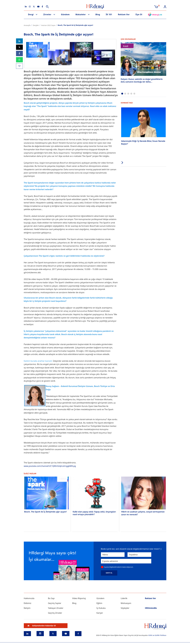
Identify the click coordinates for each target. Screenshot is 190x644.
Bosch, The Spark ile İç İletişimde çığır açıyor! (46, 512)
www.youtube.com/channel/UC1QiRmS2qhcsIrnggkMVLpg (50, 466)
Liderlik (124, 598)
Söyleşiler (125, 608)
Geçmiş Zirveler (55, 613)
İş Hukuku (101, 608)
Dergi (31, 14)
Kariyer (100, 613)
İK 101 (109, 14)
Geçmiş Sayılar (55, 603)
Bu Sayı (51, 598)
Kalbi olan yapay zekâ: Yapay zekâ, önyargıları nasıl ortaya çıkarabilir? (94, 513)
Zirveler (47, 14)
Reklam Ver (124, 14)
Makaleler (81, 14)
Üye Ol (139, 14)
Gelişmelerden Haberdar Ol (42, 626)
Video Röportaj (79, 598)
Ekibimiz (28, 603)
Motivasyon (126, 603)
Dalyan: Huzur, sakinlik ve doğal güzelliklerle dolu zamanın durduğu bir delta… (142, 80)
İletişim (27, 608)
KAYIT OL (109, 573)
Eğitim (99, 603)
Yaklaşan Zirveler (56, 608)
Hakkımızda (29, 598)
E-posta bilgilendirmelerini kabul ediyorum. (119, 567)
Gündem (65, 14)
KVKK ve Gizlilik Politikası (157, 635)
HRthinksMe (151, 608)
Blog (98, 14)
